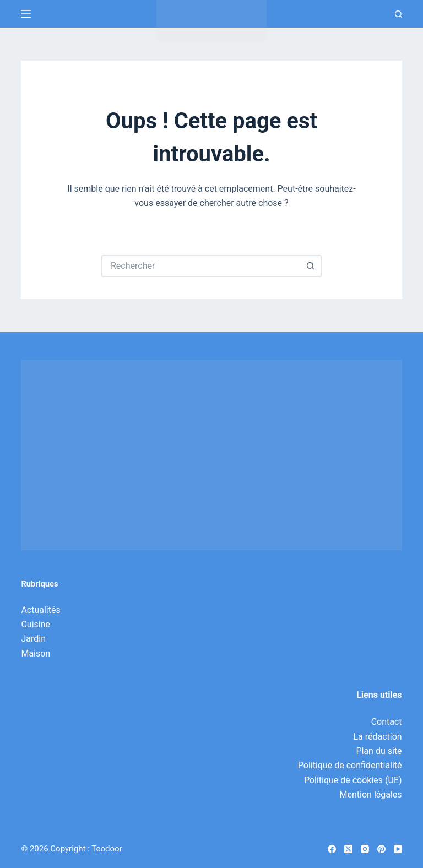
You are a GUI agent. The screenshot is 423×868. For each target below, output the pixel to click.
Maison (36, 653)
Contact (387, 722)
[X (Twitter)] (348, 849)
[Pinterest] (381, 849)
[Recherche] (398, 14)
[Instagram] (365, 849)
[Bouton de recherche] (311, 266)
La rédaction (377, 737)
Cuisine (36, 624)
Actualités (40, 610)
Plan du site (379, 751)
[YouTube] (398, 849)
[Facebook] (332, 849)
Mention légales (371, 794)
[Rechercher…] (200, 266)
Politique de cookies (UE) (353, 780)
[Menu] (26, 14)
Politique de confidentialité (350, 765)
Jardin (33, 639)
